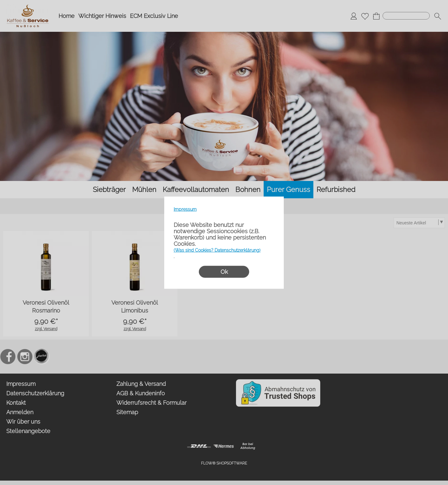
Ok (224, 271)
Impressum (185, 209)
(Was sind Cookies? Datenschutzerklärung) (217, 250)
